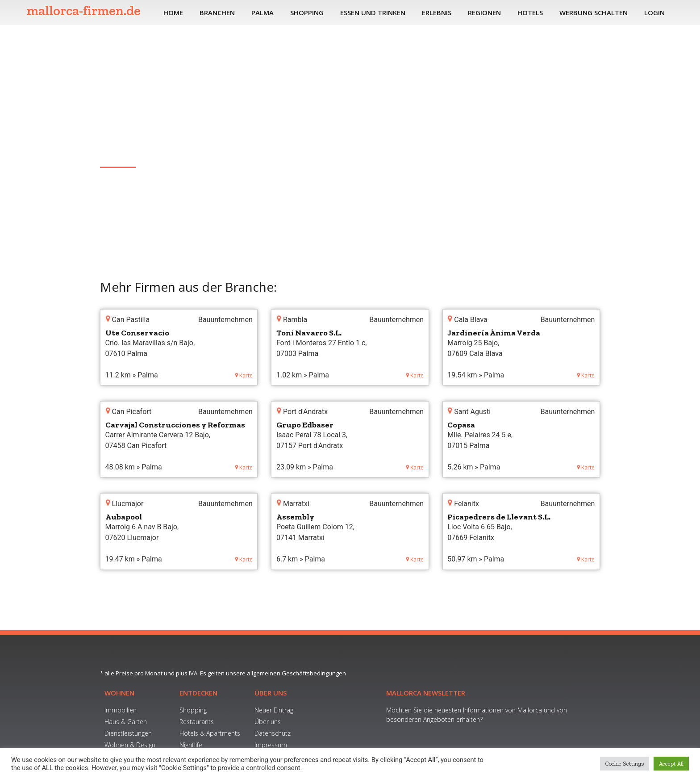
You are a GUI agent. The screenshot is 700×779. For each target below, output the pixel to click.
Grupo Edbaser (305, 425)
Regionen (484, 13)
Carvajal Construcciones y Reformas (175, 425)
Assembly (295, 517)
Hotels (530, 13)
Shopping (307, 13)
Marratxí (115, 153)
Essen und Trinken (373, 13)
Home (173, 13)
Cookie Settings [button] (625, 764)
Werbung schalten (594, 13)
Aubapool (124, 517)
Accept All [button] (671, 764)
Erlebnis (437, 13)
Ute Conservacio (137, 333)
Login (654, 13)
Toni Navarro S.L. (309, 333)
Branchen (217, 13)
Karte (244, 375)
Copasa (461, 425)
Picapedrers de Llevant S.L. (499, 517)
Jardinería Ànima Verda (494, 333)
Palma (262, 13)
